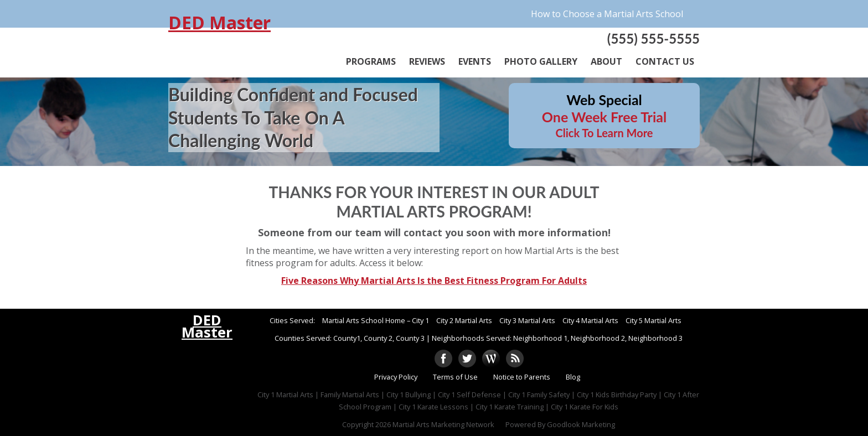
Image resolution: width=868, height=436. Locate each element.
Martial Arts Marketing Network (443, 424)
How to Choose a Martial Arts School (607, 14)
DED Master (219, 23)
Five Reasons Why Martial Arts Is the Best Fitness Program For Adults (434, 281)
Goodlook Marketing (581, 424)
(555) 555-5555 (653, 38)
